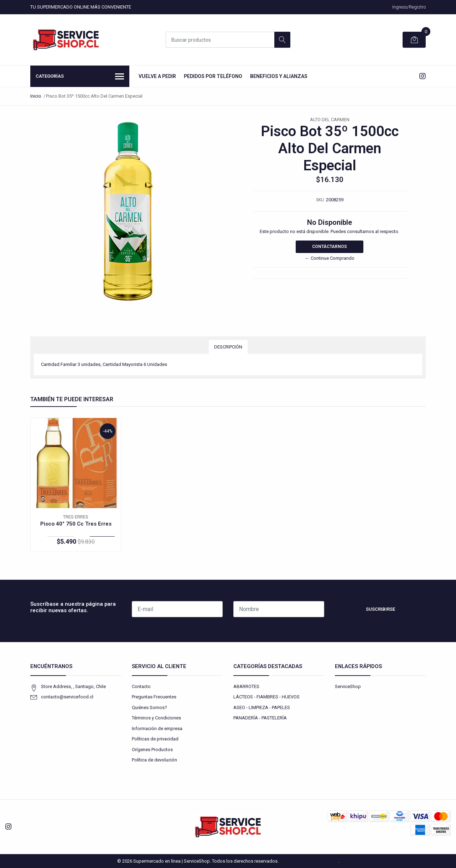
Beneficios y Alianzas (279, 76)
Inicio (36, 96)
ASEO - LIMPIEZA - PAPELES (262, 707)
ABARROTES (246, 686)
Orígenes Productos (152, 750)
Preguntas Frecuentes (154, 697)
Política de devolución (154, 760)
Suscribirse (380, 609)
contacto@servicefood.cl (67, 697)
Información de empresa (157, 728)
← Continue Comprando (330, 258)
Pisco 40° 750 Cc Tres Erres (76, 524)
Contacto (141, 686)
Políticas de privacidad (155, 739)
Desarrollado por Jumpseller (309, 861)
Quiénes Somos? (149, 707)
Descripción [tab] (228, 347)
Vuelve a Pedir (157, 76)
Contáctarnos (330, 247)
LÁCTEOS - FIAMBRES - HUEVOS (266, 697)
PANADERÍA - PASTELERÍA (260, 718)
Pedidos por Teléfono (213, 76)
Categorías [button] (80, 77)
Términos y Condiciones (156, 718)
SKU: (320, 200)
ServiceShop (348, 686)
